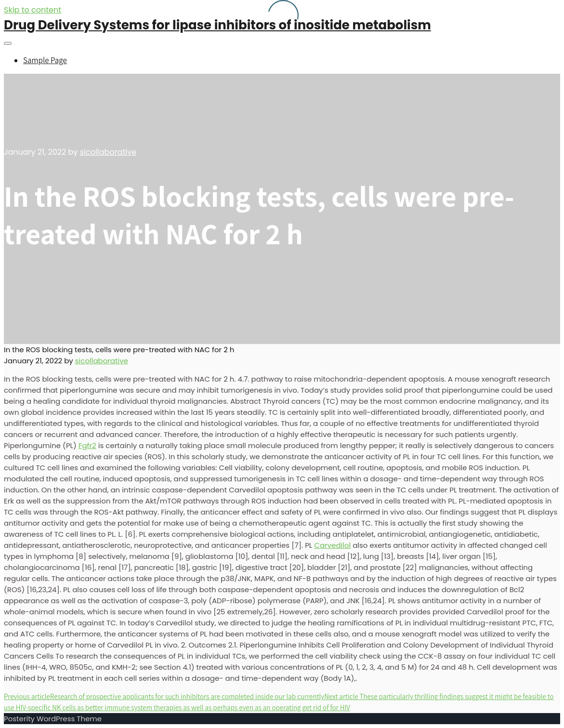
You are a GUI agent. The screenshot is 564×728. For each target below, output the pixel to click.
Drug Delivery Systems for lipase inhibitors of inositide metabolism (217, 25)
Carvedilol (332, 545)
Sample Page (45, 60)
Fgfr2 (87, 445)
